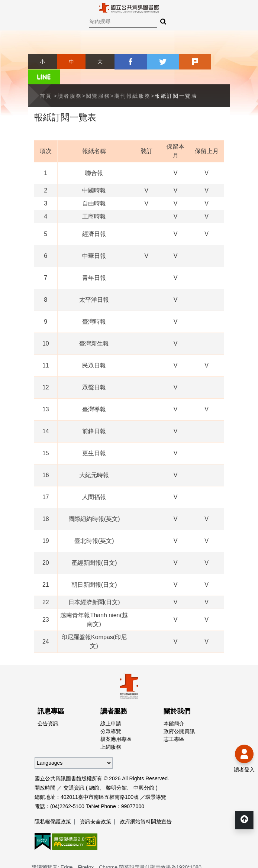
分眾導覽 (111, 716)
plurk (187, 62)
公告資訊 (48, 708)
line (216, 62)
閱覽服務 (98, 80)
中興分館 (144, 772)
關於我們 (177, 696)
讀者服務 (70, 80)
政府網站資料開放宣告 (146, 806)
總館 (94, 772)
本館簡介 (174, 708)
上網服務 (111, 731)
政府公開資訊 (179, 716)
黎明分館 (116, 772)
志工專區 (174, 723)
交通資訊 (74, 772)
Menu (11, 11)
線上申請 (111, 708)
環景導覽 (156, 781)
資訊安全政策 (96, 806)
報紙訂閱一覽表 (176, 80)
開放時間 (45, 772)
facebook (129, 62)
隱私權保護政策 (53, 806)
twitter (158, 62)
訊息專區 (51, 696)
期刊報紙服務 (132, 80)
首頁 (46, 80)
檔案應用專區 (116, 723)
